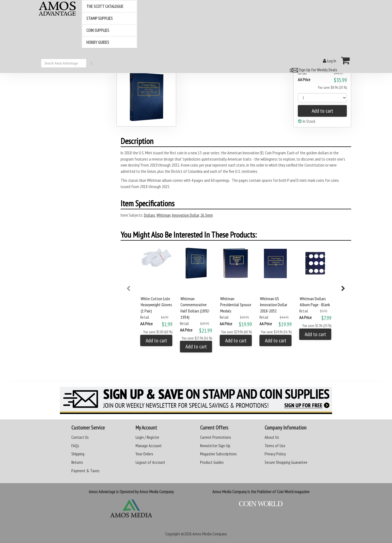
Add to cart (322, 111)
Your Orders (144, 454)
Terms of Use (275, 446)
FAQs (75, 446)
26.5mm (207, 215)
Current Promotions (216, 437)
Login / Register (147, 437)
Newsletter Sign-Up (215, 446)
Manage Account (149, 446)
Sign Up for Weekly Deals (313, 70)
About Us (272, 437)
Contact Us (80, 437)
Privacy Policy (275, 454)
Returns (77, 462)
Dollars (150, 215)
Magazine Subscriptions (218, 454)
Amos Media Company (210, 534)
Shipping (78, 454)
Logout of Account (150, 462)
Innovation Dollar (186, 215)
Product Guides (212, 462)
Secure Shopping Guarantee (286, 462)
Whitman (164, 215)
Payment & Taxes (85, 471)
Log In (330, 61)
